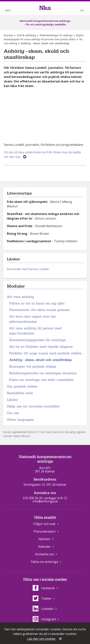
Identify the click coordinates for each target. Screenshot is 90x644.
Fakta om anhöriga (44, 562)
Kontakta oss (45, 554)
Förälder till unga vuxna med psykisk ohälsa (45, 353)
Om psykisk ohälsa (22, 386)
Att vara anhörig (20, 297)
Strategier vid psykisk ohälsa (33, 367)
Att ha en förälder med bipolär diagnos (41, 347)
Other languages (20, 420)
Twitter (42, 599)
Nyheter (44, 539)
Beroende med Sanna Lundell (28, 269)
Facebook (44, 588)
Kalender (45, 547)
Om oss (13, 413)
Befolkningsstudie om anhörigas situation (43, 373)
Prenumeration (45, 531)
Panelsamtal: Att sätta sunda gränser (39, 310)
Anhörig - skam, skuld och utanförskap (40, 360)
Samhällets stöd (20, 393)
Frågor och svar (44, 524)
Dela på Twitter (49, 172)
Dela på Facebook (40, 172)
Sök (82, 10)
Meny (8, 10)
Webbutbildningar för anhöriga (56, 35)
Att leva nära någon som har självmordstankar (33, 319)
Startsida (8, 35)
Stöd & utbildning (26, 35)
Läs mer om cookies (41, 639)
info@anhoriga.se (45, 501)
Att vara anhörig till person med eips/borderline (35, 331)
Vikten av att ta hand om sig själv (37, 303)
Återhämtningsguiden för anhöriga (37, 340)
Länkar (12, 400)
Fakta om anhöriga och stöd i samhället (41, 380)
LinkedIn (43, 609)
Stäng (61, 639)
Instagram (44, 619)
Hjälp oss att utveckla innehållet (33, 406)
